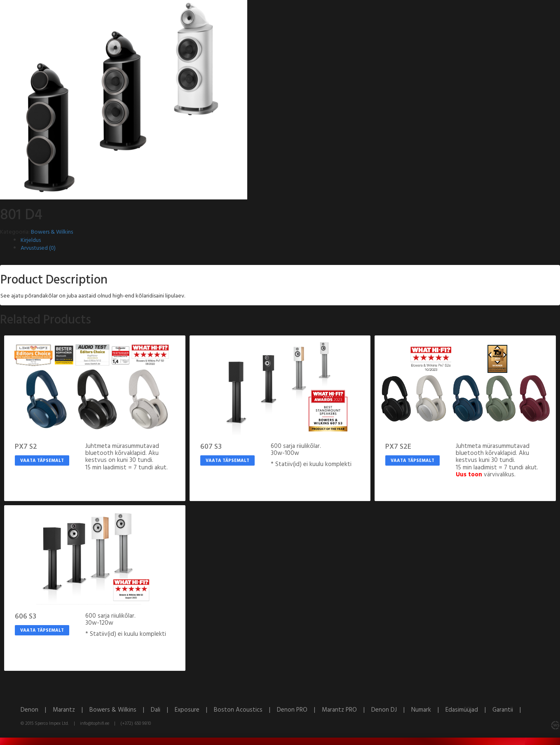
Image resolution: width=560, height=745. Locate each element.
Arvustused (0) (38, 248)
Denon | (37, 710)
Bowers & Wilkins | (120, 710)
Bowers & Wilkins (52, 232)
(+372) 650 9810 (136, 724)
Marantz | (71, 710)
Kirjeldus (31, 240)
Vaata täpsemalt (42, 461)
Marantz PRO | (347, 710)
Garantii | (509, 710)
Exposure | (194, 710)
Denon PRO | (299, 710)
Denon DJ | (391, 710)
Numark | (428, 710)
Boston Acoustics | (245, 710)
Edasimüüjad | (469, 710)
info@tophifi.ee (95, 724)
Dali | (163, 710)
